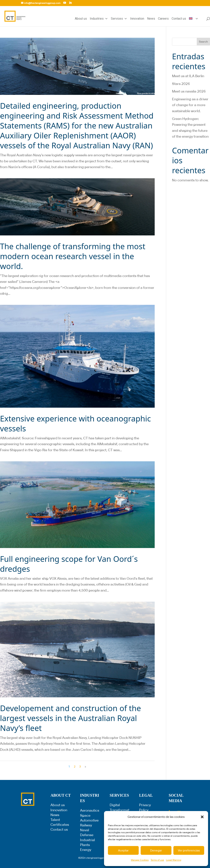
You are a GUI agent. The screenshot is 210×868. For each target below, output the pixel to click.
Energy (86, 850)
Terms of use (157, 860)
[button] (202, 817)
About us (81, 19)
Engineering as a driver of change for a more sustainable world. (190, 105)
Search (203, 42)
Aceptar (123, 850)
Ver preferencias (189, 850)
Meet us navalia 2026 (189, 91)
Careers (163, 19)
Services (119, 19)
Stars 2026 (181, 84)
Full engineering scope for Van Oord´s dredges (69, 564)
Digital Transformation (120, 810)
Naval (85, 830)
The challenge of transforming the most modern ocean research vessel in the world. (73, 256)
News (151, 19)
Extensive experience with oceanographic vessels (75, 423)
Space (85, 815)
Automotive (89, 820)
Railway (86, 825)
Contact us (179, 19)
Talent (55, 820)
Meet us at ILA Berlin (188, 76)
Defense (87, 835)
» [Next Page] (85, 767)
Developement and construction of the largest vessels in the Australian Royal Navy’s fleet (71, 718)
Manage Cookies (140, 860)
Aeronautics (90, 810)
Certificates (60, 825)
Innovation (137, 19)
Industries (99, 19)
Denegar (156, 850)
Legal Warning (174, 860)
